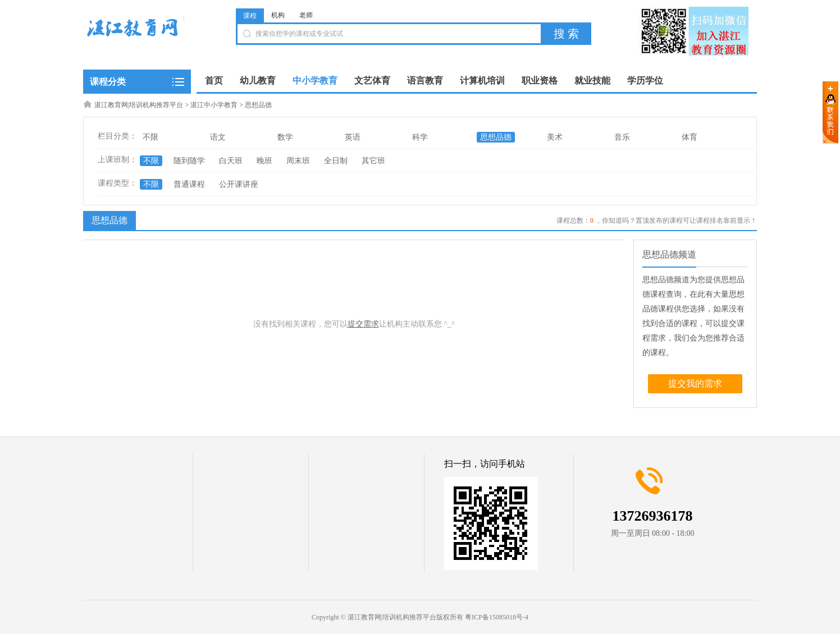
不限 (150, 137)
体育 (690, 137)
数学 (285, 137)
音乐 (622, 137)
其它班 (373, 161)
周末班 (298, 161)
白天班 (231, 161)
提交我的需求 (695, 383)
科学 (420, 137)
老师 (306, 15)
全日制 (336, 161)
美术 (555, 137)
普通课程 (189, 184)
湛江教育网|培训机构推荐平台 (139, 105)
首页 (214, 81)
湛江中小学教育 (214, 105)
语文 (218, 137)
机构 (278, 15)
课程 (250, 16)
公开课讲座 (239, 184)
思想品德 (258, 105)
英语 (353, 137)
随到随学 (189, 161)
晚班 (264, 161)
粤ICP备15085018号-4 (497, 617)
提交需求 (363, 324)
